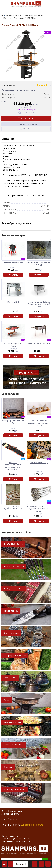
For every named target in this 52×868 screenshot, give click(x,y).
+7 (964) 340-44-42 (11, 825)
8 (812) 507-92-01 (20, 838)
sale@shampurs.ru (10, 814)
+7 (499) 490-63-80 (10, 819)
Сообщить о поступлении (26, 124)
